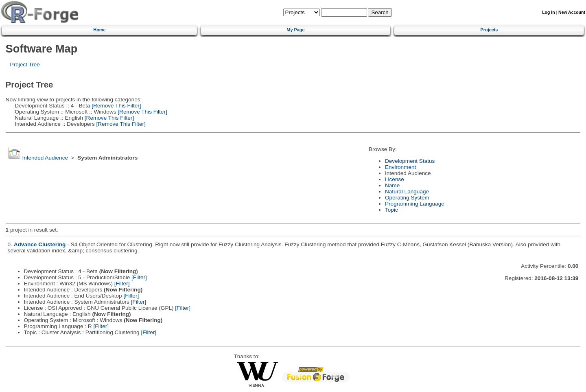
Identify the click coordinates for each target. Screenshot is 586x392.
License (395, 179)
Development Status (410, 161)
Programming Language (415, 204)
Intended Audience (45, 158)
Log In (548, 12)
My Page (295, 30)
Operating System (407, 198)
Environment (400, 167)
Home (99, 30)
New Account (572, 12)
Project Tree (25, 65)
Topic (391, 210)
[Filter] (139, 277)
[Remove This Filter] (115, 106)
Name (392, 185)
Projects (489, 30)
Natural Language (407, 192)
